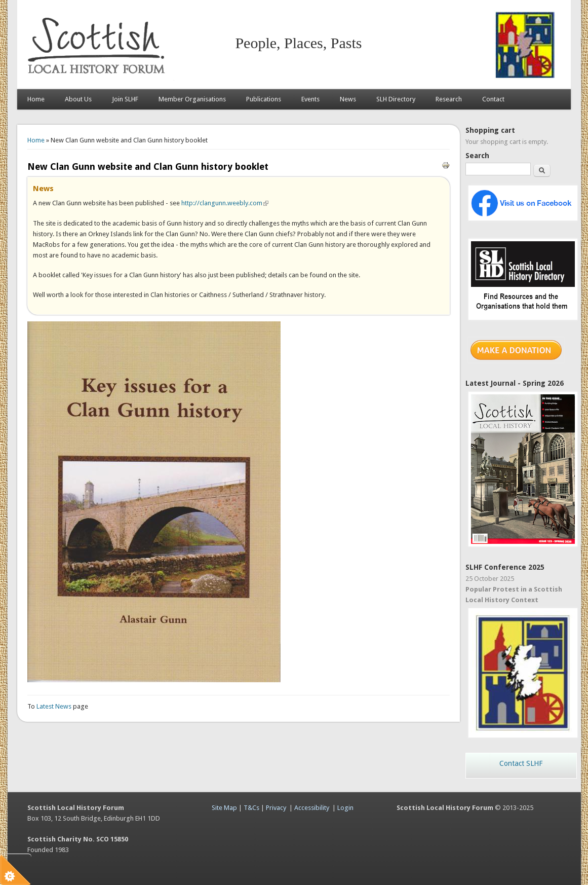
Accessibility (312, 808)
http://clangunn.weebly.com (225, 203)
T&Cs (251, 808)
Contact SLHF (521, 763)
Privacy (276, 808)
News (348, 99)
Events (310, 99)
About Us (78, 99)
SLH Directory (396, 99)
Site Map (224, 808)
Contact (493, 99)
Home (36, 99)
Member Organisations (192, 99)
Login (345, 808)
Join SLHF (125, 99)
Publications (264, 99)
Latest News (55, 706)
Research (449, 99)
